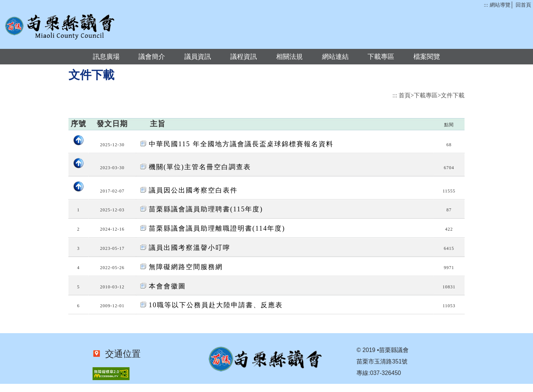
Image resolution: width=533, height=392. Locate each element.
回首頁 (523, 5)
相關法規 (289, 57)
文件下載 (453, 95)
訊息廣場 (106, 57)
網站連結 (335, 57)
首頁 (405, 95)
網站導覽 (500, 5)
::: (486, 5)
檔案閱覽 (427, 57)
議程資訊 (244, 57)
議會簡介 (152, 57)
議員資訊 (198, 57)
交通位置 (121, 354)
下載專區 (381, 57)
